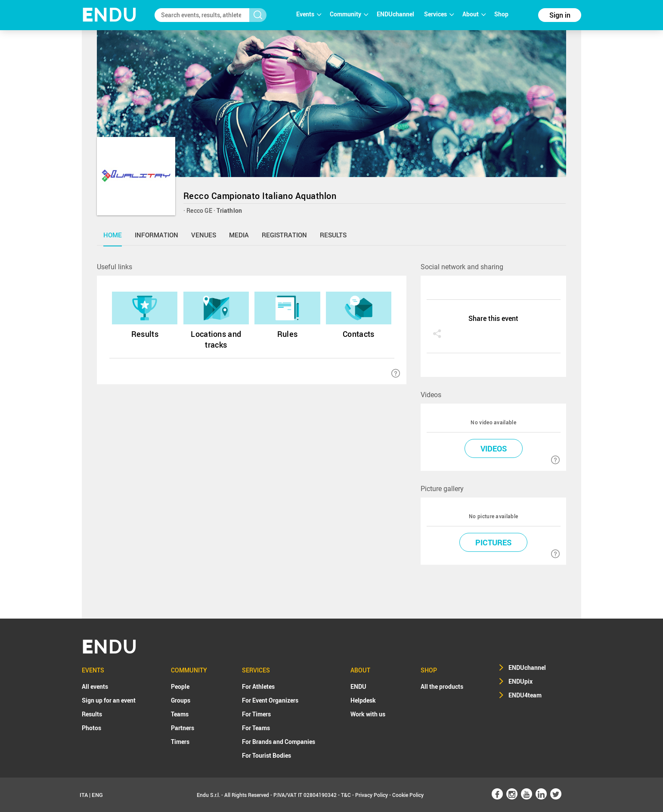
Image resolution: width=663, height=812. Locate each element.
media (239, 235)
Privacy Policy (372, 795)
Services (439, 14)
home (113, 235)
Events (309, 14)
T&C (346, 795)
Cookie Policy (408, 795)
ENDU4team (525, 695)
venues (204, 235)
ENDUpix (520, 681)
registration (284, 235)
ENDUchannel (396, 14)
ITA (84, 795)
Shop (501, 14)
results (333, 235)
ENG (97, 795)
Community (349, 14)
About (474, 14)
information (156, 235)
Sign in (560, 15)
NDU (110, 15)
